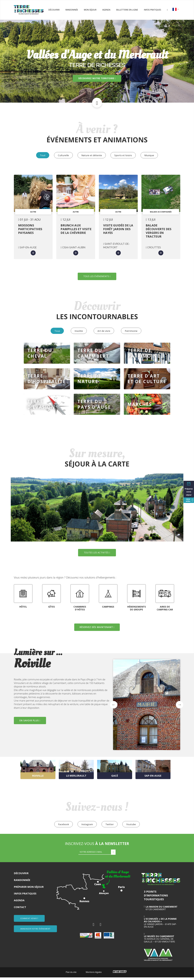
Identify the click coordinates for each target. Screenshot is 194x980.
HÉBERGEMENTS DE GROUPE (136, 610)
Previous (12, 695)
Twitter (110, 827)
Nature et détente (92, 155)
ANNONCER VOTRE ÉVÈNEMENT (36, 931)
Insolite (78, 332)
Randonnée (72, 10)
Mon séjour (90, 10)
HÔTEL (23, 609)
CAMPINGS (108, 609)
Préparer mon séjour (29, 889)
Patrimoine (133, 332)
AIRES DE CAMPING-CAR (165, 610)
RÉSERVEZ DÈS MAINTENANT (97, 629)
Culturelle (63, 155)
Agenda (106, 10)
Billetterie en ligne (127, 10)
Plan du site (71, 975)
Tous (55, 332)
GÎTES (51, 609)
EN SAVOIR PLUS (31, 723)
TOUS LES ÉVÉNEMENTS (97, 277)
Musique (151, 155)
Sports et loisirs (124, 155)
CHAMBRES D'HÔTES (80, 610)
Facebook (62, 827)
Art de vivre (104, 332)
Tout (41, 155)
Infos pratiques (152, 10)
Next (180, 707)
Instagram (87, 827)
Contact (20, 910)
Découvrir (54, 10)
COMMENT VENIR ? (30, 921)
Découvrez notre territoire (97, 79)
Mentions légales (94, 975)
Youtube (132, 827)
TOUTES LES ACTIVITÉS (97, 555)
